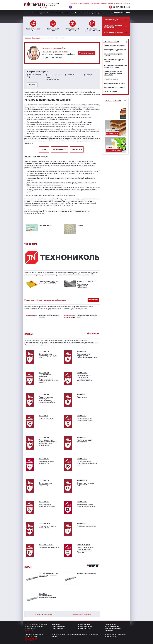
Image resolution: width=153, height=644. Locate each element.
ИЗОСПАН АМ (44, 394)
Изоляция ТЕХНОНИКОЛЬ (87, 281)
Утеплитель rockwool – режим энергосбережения (45, 300)
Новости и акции (84, 3)
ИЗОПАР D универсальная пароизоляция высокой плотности (49, 575)
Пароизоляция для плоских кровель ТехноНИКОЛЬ (49, 282)
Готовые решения (54, 13)
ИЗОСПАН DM (44, 437)
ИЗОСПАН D (82, 416)
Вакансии (119, 3)
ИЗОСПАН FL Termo (46, 545)
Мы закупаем (92, 13)
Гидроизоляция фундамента (115, 46)
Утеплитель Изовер (85, 628)
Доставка (102, 13)
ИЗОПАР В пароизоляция (86, 573)
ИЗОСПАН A (82, 351)
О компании (73, 3)
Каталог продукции (39, 13)
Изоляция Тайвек (45, 225)
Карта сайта (29, 630)
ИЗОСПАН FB (44, 351)
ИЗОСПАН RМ (44, 459)
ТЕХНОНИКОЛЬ (31, 244)
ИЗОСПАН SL (44, 502)
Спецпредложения (113, 101)
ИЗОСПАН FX (82, 480)
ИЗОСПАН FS (44, 480)
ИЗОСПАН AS (82, 373)
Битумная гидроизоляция (43, 614)
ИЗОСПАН (29, 334)
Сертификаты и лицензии (99, 3)
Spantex (80, 225)
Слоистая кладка (110, 91)
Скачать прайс (80, 13)
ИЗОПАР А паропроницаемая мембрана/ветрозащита (48, 595)
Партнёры (111, 3)
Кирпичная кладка (111, 79)
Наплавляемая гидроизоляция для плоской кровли (115, 66)
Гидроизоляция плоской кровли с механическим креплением (113, 73)
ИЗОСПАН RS (82, 437)
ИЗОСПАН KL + (44, 523)
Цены (43, 149)
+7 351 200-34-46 (121, 7)
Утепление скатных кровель (115, 83)
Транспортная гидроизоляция (115, 50)
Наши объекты (68, 13)
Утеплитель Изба (57, 628)
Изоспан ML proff (83, 545)
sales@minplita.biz (31, 641)
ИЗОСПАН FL (82, 523)
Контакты (127, 3)
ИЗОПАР (28, 567)
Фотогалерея (59, 149)
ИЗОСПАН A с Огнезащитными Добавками (45, 374)
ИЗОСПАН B (82, 394)
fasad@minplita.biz (31, 639)
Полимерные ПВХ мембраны (81, 614)
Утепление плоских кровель (114, 87)
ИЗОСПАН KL (82, 502)
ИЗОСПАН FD (82, 459)
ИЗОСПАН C (43, 416)
